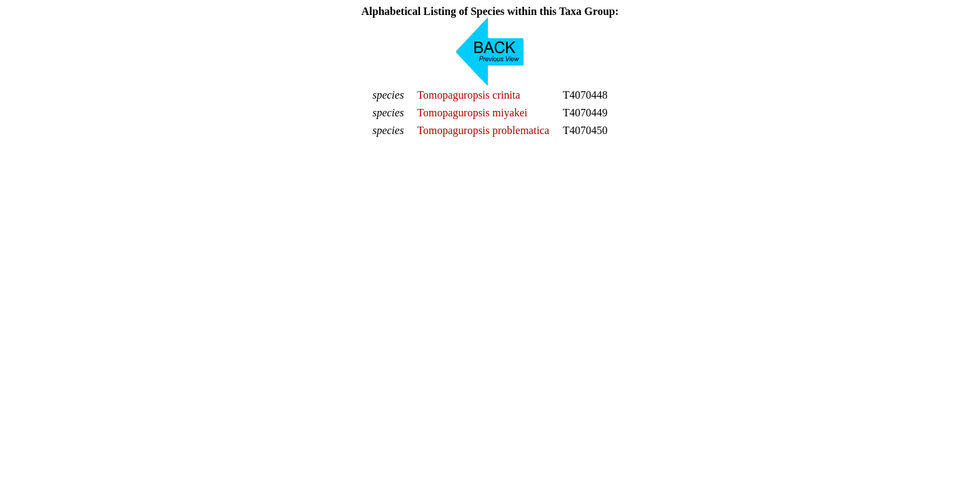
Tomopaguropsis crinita (469, 95)
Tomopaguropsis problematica (483, 130)
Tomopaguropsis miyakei (472, 113)
